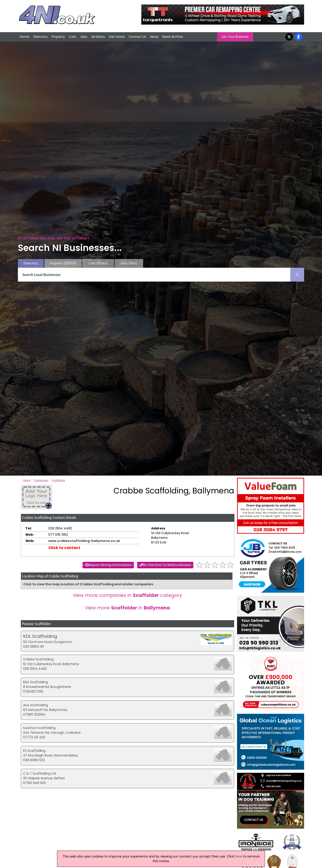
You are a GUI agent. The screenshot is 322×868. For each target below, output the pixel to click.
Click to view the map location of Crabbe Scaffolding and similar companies (88, 584)
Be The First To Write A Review (167, 565)
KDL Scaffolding (40, 636)
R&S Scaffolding (35, 682)
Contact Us (137, 37)
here (239, 856)
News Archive (173, 37)
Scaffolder (58, 480)
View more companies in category (127, 595)
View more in (127, 608)
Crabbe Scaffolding (38, 659)
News (154, 37)
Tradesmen (41, 480)
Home (25, 37)
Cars (72, 37)
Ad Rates (98, 37)
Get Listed (117, 37)
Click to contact (64, 548)
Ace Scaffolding (35, 705)
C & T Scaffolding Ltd (40, 773)
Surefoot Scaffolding (39, 728)
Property (58, 37)
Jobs (84, 37)
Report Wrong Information (110, 565)
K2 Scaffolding (34, 751)
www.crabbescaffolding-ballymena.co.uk (84, 541)
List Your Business (235, 37)
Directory (40, 37)
